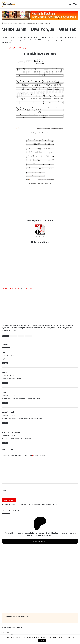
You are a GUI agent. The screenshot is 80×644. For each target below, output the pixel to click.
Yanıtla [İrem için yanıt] (5, 363)
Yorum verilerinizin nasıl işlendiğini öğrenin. (47, 504)
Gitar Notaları (13, 336)
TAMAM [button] (42, 641)
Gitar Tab (21, 336)
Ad (3, 482)
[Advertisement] (40, 202)
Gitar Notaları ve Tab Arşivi (18, 23)
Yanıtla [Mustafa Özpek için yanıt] (5, 423)
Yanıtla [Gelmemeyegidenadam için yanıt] (5, 443)
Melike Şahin (29, 336)
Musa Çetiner (27, 289)
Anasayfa (5, 23)
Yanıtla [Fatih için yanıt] (5, 403)
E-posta (4, 491)
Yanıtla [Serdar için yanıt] (5, 383)
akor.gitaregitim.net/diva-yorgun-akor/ (19, 48)
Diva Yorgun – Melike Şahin (11, 289)
